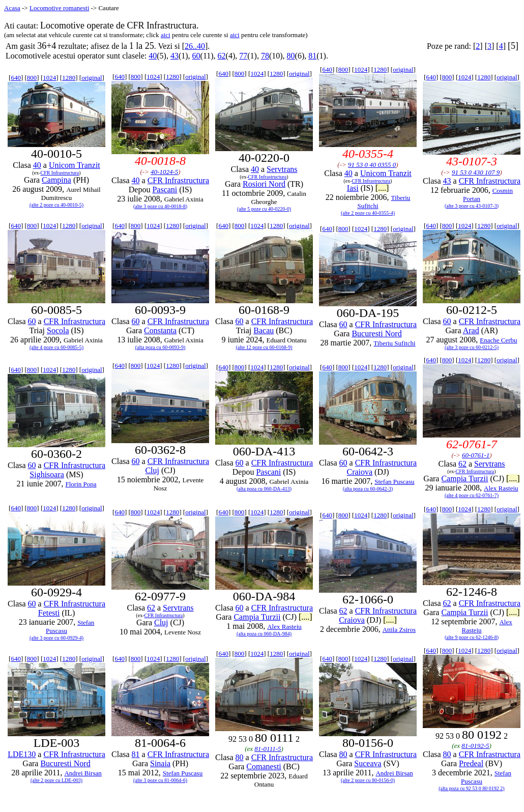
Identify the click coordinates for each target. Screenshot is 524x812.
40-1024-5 (164, 172)
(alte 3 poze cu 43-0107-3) (472, 206)
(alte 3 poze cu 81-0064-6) (160, 780)
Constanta (160, 330)
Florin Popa (81, 484)
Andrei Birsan (83, 773)
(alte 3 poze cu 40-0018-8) (160, 206)
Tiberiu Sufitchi (394, 343)
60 (196, 56)
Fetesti (49, 613)
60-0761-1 (476, 455)
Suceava (368, 763)
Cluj (152, 470)
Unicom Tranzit (75, 165)
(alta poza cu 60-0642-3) (368, 489)
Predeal (471, 763)
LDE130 (22, 754)
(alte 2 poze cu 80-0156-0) (368, 780)
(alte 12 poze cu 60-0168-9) (264, 347)
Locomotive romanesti (59, 8)
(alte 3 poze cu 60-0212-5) (472, 347)
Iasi (353, 188)
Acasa (12, 8)
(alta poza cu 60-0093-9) (161, 347)
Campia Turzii (464, 478)
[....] (382, 188)
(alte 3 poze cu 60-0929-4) (56, 638)
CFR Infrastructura (60, 173)
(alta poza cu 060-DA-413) (264, 489)
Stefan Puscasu (394, 482)
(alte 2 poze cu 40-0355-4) (368, 213)
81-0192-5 (475, 746)
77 (243, 56)
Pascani (165, 190)
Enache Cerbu (498, 340)
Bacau (264, 330)
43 (174, 56)
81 (312, 56)
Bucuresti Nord (376, 333)
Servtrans (282, 169)
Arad (471, 330)
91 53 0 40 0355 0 (372, 165)
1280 (69, 78)
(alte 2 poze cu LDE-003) (56, 780)
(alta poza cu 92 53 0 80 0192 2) (471, 788)
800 (32, 78)
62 (222, 56)
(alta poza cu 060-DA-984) (264, 634)
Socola (58, 330)
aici (166, 35)
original (92, 78)
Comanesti (264, 766)
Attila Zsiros (399, 630)
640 (16, 78)
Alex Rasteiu (501, 488)
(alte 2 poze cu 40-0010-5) (56, 205)
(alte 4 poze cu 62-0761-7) (472, 495)
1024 (49, 78)
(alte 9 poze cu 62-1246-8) (472, 637)
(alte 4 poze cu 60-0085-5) (56, 347)
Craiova (359, 472)
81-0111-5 (268, 749)
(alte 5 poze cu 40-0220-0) (264, 209)
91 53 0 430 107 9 (476, 172)
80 (291, 56)
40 (153, 56)
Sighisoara (47, 474)
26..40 (195, 46)
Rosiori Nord (264, 184)
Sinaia (160, 763)
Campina (56, 180)
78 (265, 56)
